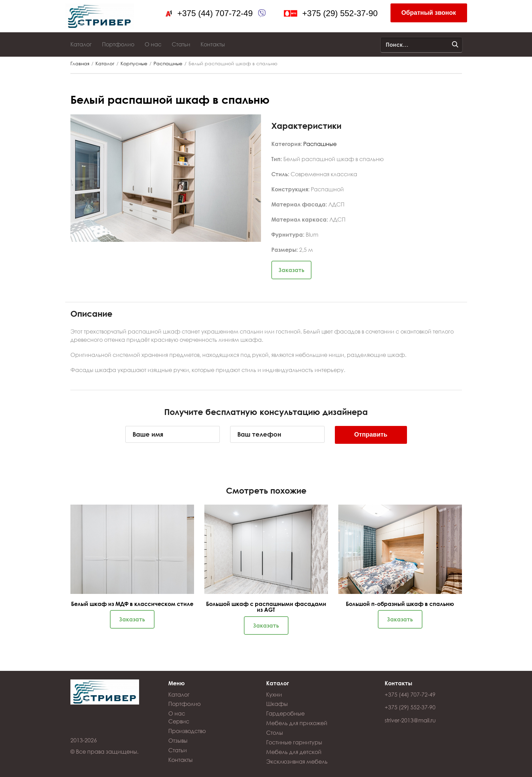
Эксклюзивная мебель (297, 761)
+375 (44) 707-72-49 (215, 13)
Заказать (291, 270)
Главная (80, 63)
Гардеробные (285, 713)
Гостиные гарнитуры (294, 742)
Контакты (213, 44)
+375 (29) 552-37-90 (340, 13)
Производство (187, 731)
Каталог (81, 44)
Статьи (181, 44)
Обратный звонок (429, 13)
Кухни (274, 694)
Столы (275, 733)
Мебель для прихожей (297, 723)
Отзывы (178, 740)
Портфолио (118, 44)
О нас (153, 44)
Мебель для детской (294, 752)
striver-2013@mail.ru (410, 720)
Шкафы (277, 704)
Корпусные (134, 63)
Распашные (168, 63)
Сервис (179, 721)
